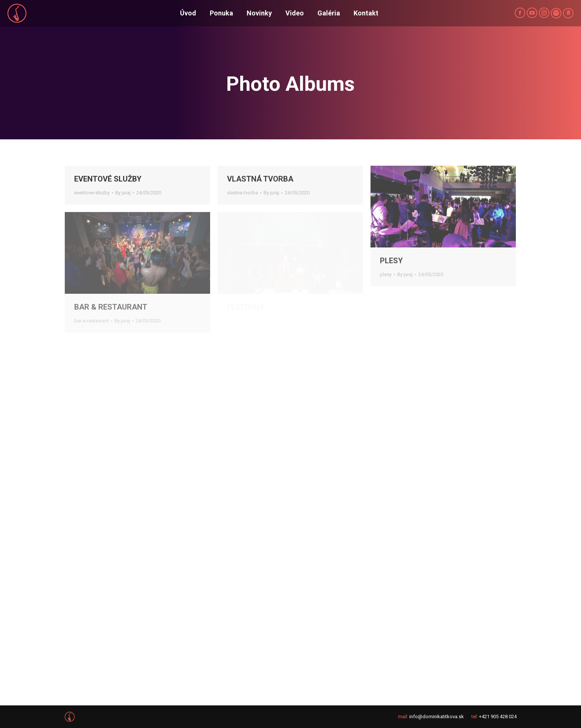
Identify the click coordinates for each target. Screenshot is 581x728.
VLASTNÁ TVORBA (260, 179)
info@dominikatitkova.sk (437, 717)
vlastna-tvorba (242, 193)
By (123, 193)
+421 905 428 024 (498, 717)
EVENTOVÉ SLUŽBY (108, 179)
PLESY (391, 261)
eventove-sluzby (92, 193)
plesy (386, 274)
